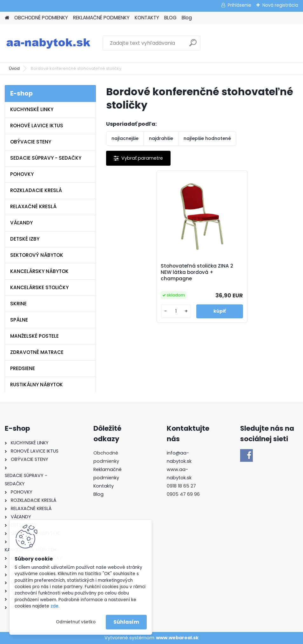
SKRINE (18, 304)
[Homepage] (7, 18)
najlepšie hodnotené (207, 138)
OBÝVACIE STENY (31, 142)
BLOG (170, 18)
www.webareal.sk (177, 638)
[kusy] (176, 311)
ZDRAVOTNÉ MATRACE (37, 352)
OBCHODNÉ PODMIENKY (41, 18)
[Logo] (48, 43)
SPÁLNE (19, 320)
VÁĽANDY (21, 223)
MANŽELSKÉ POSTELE (34, 336)
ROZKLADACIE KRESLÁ (36, 190)
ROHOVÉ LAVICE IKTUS (37, 126)
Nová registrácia (280, 5)
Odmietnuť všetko (76, 622)
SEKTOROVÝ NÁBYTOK (37, 255)
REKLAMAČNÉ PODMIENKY (101, 18)
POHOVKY (22, 174)
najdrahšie (161, 138)
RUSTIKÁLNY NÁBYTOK (37, 385)
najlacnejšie (125, 138)
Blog (187, 18)
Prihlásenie (239, 5)
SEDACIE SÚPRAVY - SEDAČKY (46, 158)
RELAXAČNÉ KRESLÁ (33, 206)
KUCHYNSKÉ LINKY (32, 109)
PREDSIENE (23, 368)
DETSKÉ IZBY (25, 239)
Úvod (14, 68)
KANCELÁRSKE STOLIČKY (39, 287)
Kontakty (104, 486)
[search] (193, 45)
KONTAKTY (147, 18)
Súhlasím (126, 622)
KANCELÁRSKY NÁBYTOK (39, 271)
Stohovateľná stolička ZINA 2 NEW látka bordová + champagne (197, 272)
